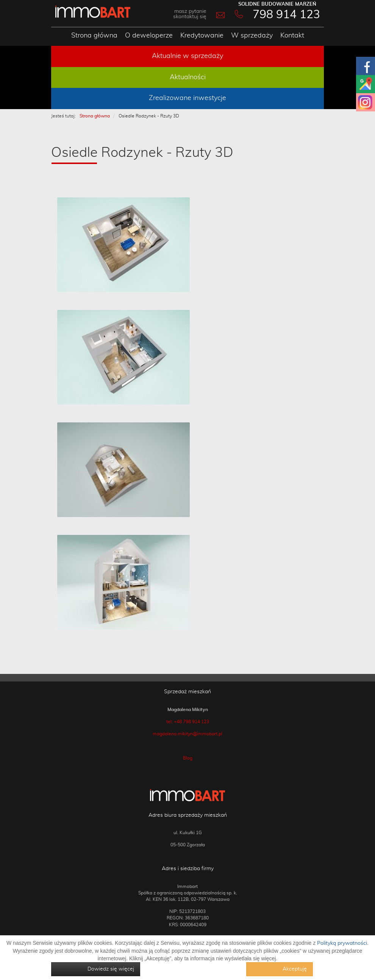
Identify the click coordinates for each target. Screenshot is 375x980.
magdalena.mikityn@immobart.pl (187, 734)
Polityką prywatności (342, 943)
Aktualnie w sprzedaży (187, 56)
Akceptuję (295, 969)
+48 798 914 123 (191, 722)
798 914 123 (286, 15)
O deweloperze (149, 36)
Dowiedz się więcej (111, 969)
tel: (170, 722)
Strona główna (94, 36)
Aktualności (188, 77)
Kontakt (292, 36)
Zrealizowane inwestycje (187, 98)
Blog (188, 758)
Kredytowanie (202, 36)
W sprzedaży (252, 36)
